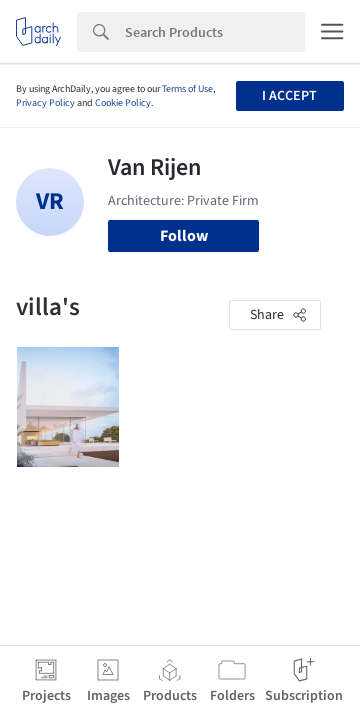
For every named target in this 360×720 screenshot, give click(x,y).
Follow (184, 236)
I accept (289, 96)
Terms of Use (187, 89)
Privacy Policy (45, 103)
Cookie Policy (123, 103)
